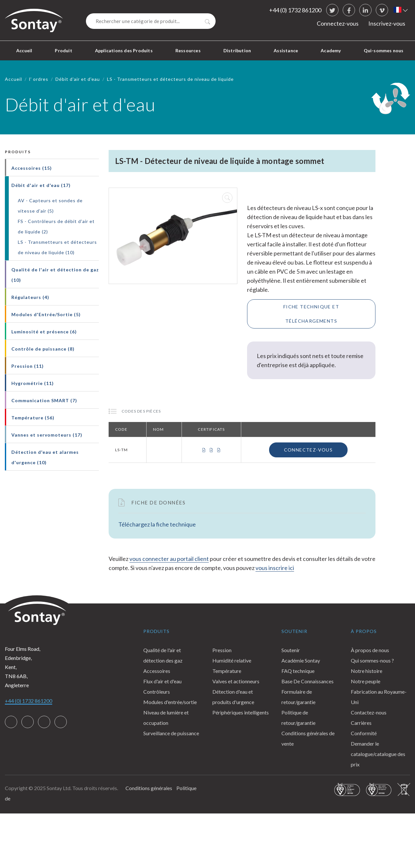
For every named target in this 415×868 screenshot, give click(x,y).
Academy (331, 50)
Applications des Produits (124, 50)
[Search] (151, 21)
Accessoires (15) (32, 168)
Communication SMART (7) (44, 400)
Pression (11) (28, 366)
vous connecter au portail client (169, 559)
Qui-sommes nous (384, 50)
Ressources (188, 50)
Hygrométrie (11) (33, 383)
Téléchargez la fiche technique (157, 524)
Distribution (237, 50)
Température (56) (33, 418)
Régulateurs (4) (30, 297)
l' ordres (39, 79)
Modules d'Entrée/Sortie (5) (46, 314)
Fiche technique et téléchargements (311, 314)
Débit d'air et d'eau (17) (41, 185)
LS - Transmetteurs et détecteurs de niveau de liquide (170, 79)
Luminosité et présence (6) (44, 332)
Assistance (286, 50)
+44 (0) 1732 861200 (295, 10)
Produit (63, 50)
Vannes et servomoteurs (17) (47, 435)
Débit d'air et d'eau (78, 79)
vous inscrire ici (275, 568)
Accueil (24, 50)
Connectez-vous (338, 23)
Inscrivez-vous (387, 23)
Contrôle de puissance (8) (43, 349)
